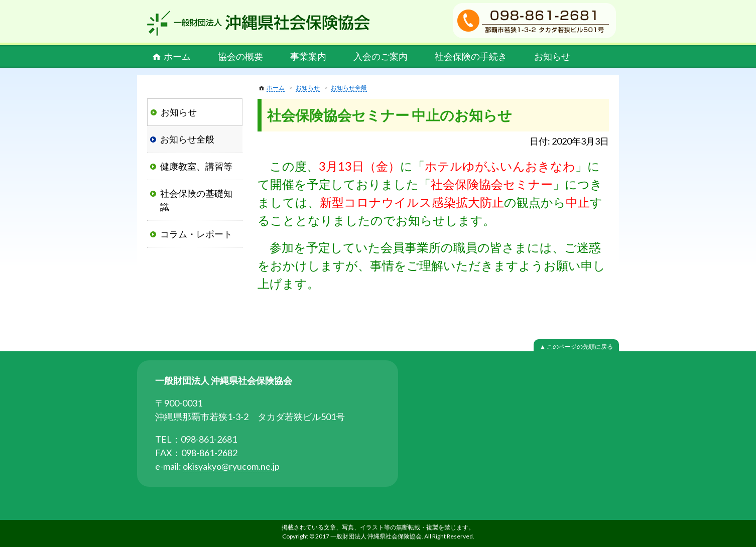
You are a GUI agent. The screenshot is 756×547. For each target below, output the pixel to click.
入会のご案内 (381, 56)
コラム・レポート (196, 234)
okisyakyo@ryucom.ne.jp (231, 466)
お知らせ (552, 56)
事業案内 (308, 56)
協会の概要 (240, 56)
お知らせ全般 (349, 88)
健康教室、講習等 (196, 166)
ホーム (177, 56)
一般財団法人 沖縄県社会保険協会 (259, 23)
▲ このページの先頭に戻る (576, 347)
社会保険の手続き (471, 56)
